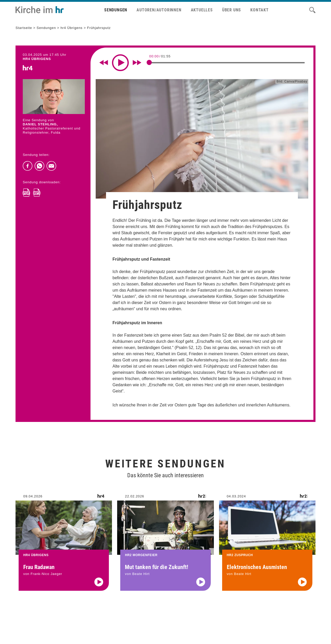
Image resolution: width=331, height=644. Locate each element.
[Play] (120, 63)
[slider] (149, 62)
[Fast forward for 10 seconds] (137, 63)
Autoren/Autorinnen (159, 10)
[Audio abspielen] (99, 592)
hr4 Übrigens (72, 28)
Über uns (232, 10)
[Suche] (312, 10)
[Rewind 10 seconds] (104, 63)
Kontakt (259, 10)
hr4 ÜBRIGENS (37, 59)
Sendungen (116, 10)
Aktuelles (202, 10)
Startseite (24, 28)
